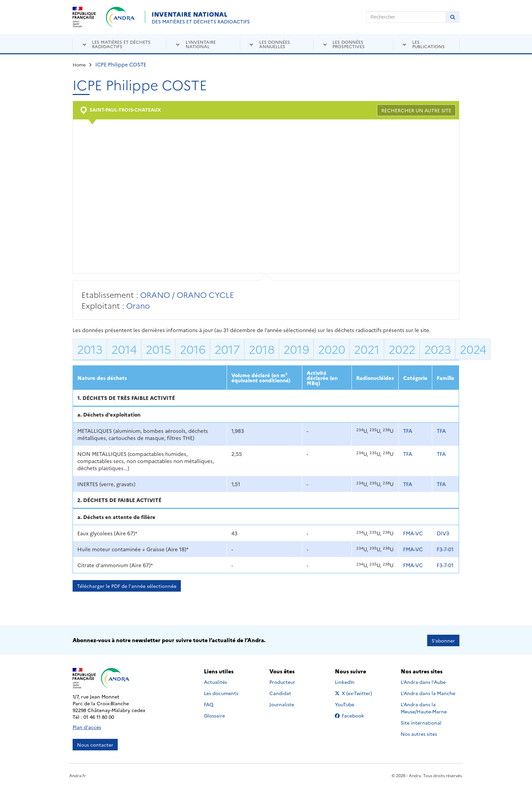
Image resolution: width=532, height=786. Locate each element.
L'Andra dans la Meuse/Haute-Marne (424, 707)
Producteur (282, 681)
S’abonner (443, 639)
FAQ (209, 703)
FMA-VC (413, 533)
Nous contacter (95, 744)
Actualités (215, 681)
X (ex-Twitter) (355, 692)
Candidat (280, 692)
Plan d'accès (87, 726)
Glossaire (214, 714)
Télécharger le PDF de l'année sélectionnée (127, 586)
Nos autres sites (419, 733)
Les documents (221, 692)
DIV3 (443, 533)
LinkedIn (352, 681)
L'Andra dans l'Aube (423, 681)
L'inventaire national (201, 44)
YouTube (352, 703)
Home (79, 64)
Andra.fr (78, 774)
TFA (408, 431)
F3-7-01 (445, 549)
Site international (421, 722)
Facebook (355, 714)
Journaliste (282, 703)
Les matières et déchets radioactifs (121, 44)
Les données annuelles (275, 44)
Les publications (429, 44)
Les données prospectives (349, 44)
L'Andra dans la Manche (428, 692)
